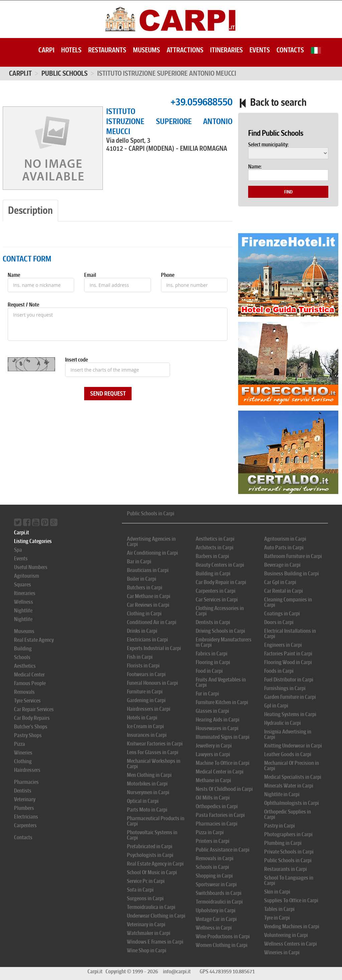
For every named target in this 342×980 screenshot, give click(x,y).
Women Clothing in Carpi (222, 945)
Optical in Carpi (143, 801)
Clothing (23, 761)
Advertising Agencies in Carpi (151, 542)
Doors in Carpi (279, 622)
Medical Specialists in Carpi (293, 777)
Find (288, 192)
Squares (23, 585)
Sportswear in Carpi (216, 884)
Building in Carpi (213, 574)
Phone (168, 275)
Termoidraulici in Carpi (219, 902)
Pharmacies (26, 782)
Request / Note (23, 305)
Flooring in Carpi (213, 662)
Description (30, 210)
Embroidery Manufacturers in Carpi (224, 642)
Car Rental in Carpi (284, 591)
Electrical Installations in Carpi (290, 634)
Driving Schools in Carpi (220, 631)
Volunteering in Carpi (286, 935)
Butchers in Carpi (145, 588)
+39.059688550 (201, 102)
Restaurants (107, 50)
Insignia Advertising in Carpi (288, 734)
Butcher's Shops (31, 727)
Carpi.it (20, 73)
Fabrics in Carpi (212, 654)
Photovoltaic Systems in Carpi (152, 835)
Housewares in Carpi (217, 728)
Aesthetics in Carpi (215, 539)
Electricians (26, 817)
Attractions (185, 50)
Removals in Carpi (215, 858)
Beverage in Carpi (282, 565)
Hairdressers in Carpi (149, 709)
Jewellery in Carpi (214, 746)
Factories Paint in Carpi (288, 654)
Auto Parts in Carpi (284, 548)
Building (23, 649)
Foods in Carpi (279, 671)
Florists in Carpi (143, 666)
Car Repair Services (34, 709)
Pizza (20, 744)
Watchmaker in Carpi (149, 933)
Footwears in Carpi (146, 674)
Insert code (76, 360)
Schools (22, 657)
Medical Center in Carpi (220, 772)
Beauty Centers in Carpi (220, 565)
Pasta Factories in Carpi (220, 815)
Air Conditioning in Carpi (152, 553)
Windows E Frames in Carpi (155, 942)
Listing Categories (33, 541)
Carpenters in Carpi (216, 591)
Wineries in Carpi (282, 952)
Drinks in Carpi (142, 631)
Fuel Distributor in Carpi (289, 680)
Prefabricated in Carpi (150, 846)
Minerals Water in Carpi (289, 786)
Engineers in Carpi (283, 645)
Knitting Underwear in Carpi (293, 746)
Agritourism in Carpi (285, 539)
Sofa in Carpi (140, 890)
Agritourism (27, 576)
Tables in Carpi (279, 909)
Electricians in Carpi (147, 640)
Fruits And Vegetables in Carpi (221, 682)
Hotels (71, 50)
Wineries (23, 753)
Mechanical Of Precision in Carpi (292, 766)
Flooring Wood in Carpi (288, 662)
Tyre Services (27, 701)
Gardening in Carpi (146, 700)
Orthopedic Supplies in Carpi (288, 814)
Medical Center (29, 675)
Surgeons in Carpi (145, 898)
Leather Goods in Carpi (288, 754)
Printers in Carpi (213, 841)
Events (260, 50)
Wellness (24, 602)
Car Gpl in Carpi (280, 582)
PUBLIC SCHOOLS (64, 73)
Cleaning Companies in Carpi (288, 602)
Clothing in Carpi (144, 614)
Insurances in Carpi (147, 735)
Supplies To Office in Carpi (291, 900)
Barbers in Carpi (212, 556)
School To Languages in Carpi (289, 880)
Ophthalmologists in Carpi (292, 803)
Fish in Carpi (140, 657)
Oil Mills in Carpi (213, 798)
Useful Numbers (31, 567)
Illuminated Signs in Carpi (223, 737)
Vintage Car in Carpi (216, 919)
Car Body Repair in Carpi (221, 582)
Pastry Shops (28, 735)
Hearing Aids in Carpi (218, 720)
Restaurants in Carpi (286, 869)
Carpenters (25, 825)
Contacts (290, 50)
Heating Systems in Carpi (290, 714)
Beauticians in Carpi (148, 570)
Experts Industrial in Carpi (154, 648)
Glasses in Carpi (212, 711)
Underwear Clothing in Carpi (156, 916)
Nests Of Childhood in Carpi (224, 789)
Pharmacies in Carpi (217, 824)
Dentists (23, 791)
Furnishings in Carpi (285, 688)
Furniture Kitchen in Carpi (222, 702)
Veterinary (25, 799)
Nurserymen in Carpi (148, 792)
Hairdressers (27, 770)
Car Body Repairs (32, 718)
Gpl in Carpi (276, 706)
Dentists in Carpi (213, 622)
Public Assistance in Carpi (223, 850)
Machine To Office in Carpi (223, 763)
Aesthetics (25, 666)
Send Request (108, 394)
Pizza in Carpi (210, 832)
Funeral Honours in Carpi (152, 683)
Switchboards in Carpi (219, 893)
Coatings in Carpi (282, 614)
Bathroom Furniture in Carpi (293, 556)
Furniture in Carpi (145, 692)
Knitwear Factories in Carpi (155, 744)
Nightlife (23, 611)
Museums (146, 50)
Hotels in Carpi (142, 718)
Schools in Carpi (212, 867)
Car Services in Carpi (217, 600)
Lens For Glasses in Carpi (153, 752)
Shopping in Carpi (214, 876)
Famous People (30, 683)
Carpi (46, 50)
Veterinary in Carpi (146, 924)
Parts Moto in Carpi (147, 810)
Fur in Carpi (207, 694)
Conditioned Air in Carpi (152, 622)
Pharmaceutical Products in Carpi (156, 821)
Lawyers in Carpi (213, 754)
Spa (18, 550)
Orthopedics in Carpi (217, 806)
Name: (255, 167)
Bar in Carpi (139, 562)
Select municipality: (268, 145)
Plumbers (24, 808)
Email (90, 275)
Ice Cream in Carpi (145, 726)
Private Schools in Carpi (289, 852)
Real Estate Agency (34, 640)
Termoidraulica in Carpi (151, 907)
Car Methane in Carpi (149, 596)
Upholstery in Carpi (216, 910)
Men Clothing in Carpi (149, 775)
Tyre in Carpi (277, 918)
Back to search (272, 102)
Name (14, 275)
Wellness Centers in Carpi (291, 944)
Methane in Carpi (213, 780)
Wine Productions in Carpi (223, 936)
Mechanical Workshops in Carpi (154, 764)
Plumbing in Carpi (283, 843)
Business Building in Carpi (292, 574)
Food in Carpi (209, 671)
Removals (24, 692)
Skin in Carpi (277, 892)
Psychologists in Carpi (150, 855)
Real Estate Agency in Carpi (155, 864)
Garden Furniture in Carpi (290, 697)
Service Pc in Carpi (146, 881)
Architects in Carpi (215, 548)
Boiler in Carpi (142, 579)
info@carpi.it (177, 971)
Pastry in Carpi (280, 826)
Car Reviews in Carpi (148, 605)
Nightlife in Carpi (282, 794)
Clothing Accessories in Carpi (220, 611)
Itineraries (226, 50)
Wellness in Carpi (214, 928)
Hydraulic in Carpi (283, 723)
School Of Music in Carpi (152, 872)
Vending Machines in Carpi (292, 926)
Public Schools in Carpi (151, 514)
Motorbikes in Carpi (147, 784)
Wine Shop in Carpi (147, 950)
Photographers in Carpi (288, 834)
